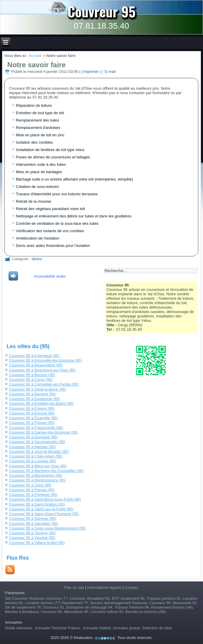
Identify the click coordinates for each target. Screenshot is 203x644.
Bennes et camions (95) (146, 612)
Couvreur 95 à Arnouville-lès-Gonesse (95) (46, 360)
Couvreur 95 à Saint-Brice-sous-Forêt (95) (45, 499)
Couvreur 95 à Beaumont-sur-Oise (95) (42, 370)
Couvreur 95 (101, 11)
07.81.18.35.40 (101, 26)
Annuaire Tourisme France (57, 628)
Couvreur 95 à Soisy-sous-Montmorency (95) (47, 528)
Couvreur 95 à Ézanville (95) (34, 418)
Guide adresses (18, 628)
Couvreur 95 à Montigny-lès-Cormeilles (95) (46, 471)
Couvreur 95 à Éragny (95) (32, 408)
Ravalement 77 (75, 603)
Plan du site (74, 588)
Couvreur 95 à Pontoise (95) (33, 495)
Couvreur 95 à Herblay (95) (33, 447)
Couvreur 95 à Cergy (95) (31, 380)
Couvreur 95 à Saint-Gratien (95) (37, 504)
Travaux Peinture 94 (132, 607)
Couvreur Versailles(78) (90, 598)
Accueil (35, 56)
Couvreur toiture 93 (107, 612)
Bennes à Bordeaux (22, 612)
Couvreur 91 (53, 607)
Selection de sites (157, 628)
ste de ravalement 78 (23, 607)
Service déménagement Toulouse (119, 603)
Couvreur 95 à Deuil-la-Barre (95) (38, 389)
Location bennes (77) (44, 603)
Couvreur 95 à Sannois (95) (33, 518)
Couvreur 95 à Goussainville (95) (37, 442)
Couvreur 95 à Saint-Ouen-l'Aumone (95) (44, 514)
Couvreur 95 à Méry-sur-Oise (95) (38, 466)
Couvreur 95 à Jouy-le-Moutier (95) (39, 452)
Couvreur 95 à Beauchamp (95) (36, 365)
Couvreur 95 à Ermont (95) (32, 413)
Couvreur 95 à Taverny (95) (33, 533)
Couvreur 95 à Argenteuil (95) (34, 356)
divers (37, 259)
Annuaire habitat (97, 628)
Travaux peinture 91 (164, 598)
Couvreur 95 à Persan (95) (32, 490)
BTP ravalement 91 (128, 598)
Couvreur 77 (57, 598)
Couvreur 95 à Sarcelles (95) (34, 523)
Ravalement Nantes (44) (172, 607)
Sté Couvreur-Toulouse (25, 598)
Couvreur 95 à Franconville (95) (36, 428)
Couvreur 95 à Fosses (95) (32, 423)
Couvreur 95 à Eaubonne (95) (35, 399)
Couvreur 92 (51, 612)
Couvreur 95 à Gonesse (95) (34, 437)
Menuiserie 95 (76, 612)
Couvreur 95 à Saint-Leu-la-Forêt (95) (41, 509)
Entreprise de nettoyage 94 (89, 607)
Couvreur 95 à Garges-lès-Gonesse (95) (44, 432)
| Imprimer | (91, 72)
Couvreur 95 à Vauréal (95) (32, 538)
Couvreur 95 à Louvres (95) (33, 461)
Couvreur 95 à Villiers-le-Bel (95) (37, 543)
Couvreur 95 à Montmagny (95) (36, 475)
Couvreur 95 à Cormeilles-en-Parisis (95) (44, 384)
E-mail (110, 72)
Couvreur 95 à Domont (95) (33, 394)
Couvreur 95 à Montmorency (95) (37, 480)
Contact (131, 588)
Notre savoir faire (36, 65)
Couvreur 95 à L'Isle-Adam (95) (36, 456)
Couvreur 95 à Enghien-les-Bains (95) (41, 403)
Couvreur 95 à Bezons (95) (32, 375)
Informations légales (104, 588)
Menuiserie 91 (185, 603)
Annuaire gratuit (126, 628)
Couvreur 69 (160, 603)
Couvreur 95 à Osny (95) (30, 485)
